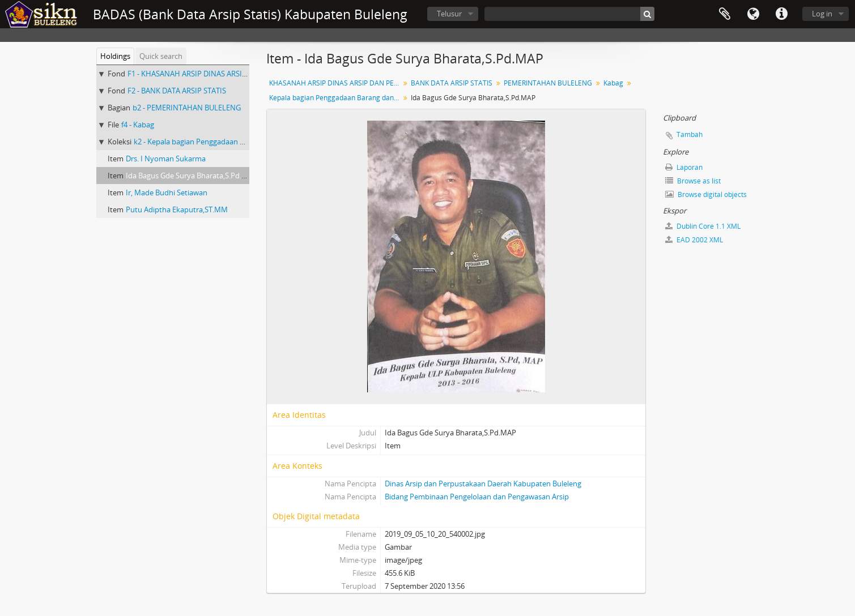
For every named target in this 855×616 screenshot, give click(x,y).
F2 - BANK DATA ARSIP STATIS (177, 91)
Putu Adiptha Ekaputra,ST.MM (177, 209)
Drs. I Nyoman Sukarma (166, 159)
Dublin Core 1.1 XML (703, 226)
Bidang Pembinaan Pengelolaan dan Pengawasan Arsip (477, 497)
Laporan (684, 167)
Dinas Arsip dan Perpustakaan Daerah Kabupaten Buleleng (483, 484)
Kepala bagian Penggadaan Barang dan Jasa (336, 98)
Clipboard (725, 14)
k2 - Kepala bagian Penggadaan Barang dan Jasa (213, 142)
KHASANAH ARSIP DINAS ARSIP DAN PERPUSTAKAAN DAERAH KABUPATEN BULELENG (336, 83)
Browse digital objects (706, 194)
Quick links (781, 14)
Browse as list (693, 181)
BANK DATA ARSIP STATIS (452, 83)
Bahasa (753, 14)
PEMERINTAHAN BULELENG (548, 83)
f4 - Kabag (138, 125)
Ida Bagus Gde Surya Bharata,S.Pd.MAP (192, 176)
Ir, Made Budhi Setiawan (167, 192)
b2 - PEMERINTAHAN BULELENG (187, 108)
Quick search (161, 56)
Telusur (449, 14)
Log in (822, 14)
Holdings (115, 56)
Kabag (613, 83)
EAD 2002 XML (694, 240)
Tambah (690, 134)
